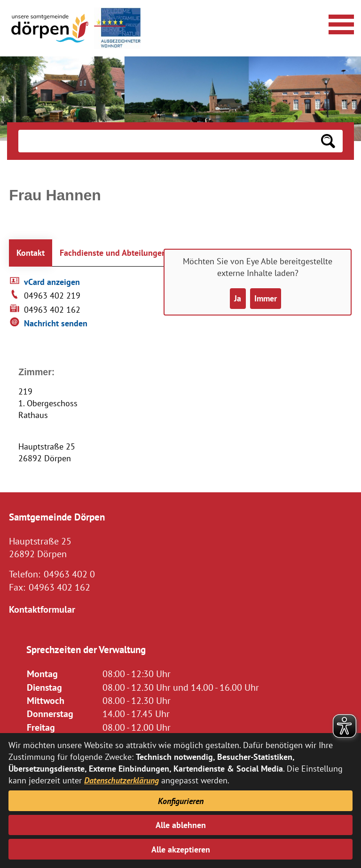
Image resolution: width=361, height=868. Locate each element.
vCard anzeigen (52, 282)
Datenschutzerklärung (122, 780)
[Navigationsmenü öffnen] (340, 23)
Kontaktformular (42, 609)
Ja (238, 298)
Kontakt (31, 253)
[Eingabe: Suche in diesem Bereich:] (166, 141)
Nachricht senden (56, 323)
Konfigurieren (181, 801)
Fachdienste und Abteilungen (113, 253)
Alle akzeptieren (181, 849)
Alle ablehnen (181, 825)
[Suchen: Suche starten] (328, 141)
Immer (266, 298)
